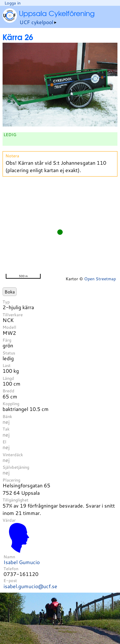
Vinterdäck (13, 455)
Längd (8, 378)
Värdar (9, 520)
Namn (9, 557)
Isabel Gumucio (22, 562)
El (4, 442)
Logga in (12, 3)
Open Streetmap (100, 279)
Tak (6, 429)
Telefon (11, 569)
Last (7, 365)
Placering (11, 480)
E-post (10, 580)
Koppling (11, 404)
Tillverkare (13, 315)
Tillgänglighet (16, 500)
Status (9, 353)
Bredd (8, 391)
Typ (6, 302)
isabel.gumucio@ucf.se (30, 586)
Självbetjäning (16, 467)
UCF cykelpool (36, 22)
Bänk (7, 416)
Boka (10, 292)
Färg (7, 340)
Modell (9, 327)
